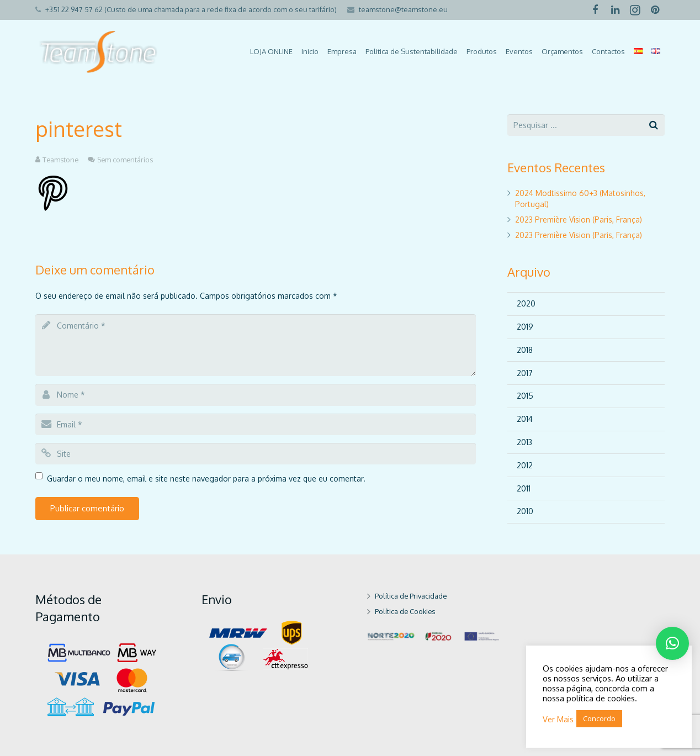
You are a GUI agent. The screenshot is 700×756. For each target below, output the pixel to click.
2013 (524, 442)
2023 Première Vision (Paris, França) (579, 220)
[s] (586, 125)
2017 (525, 373)
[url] (256, 454)
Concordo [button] (599, 718)
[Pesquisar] (654, 125)
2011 (524, 488)
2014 (525, 419)
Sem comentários (125, 160)
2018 (525, 350)
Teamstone (60, 160)
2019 (525, 327)
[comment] (256, 345)
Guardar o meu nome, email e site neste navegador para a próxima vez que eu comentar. (206, 479)
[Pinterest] (655, 10)
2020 (526, 303)
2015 (525, 396)
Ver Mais (558, 719)
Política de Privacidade (411, 596)
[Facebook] (595, 10)
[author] (256, 395)
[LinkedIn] (615, 10)
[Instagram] (635, 10)
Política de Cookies (405, 611)
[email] (256, 424)
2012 (525, 465)
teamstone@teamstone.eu (403, 9)
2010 (525, 511)
